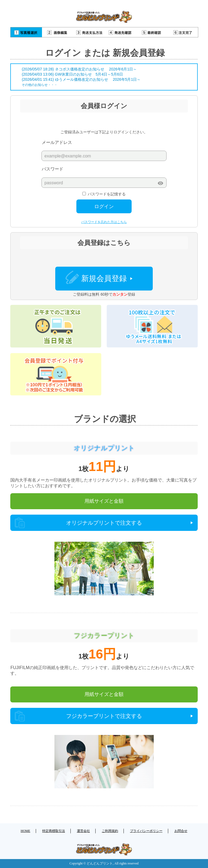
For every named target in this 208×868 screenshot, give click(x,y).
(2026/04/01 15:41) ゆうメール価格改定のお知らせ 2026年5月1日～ (81, 79)
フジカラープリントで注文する (104, 716)
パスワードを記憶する (107, 194)
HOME (25, 831)
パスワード (53, 169)
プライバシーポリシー (146, 831)
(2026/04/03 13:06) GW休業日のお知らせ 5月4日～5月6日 (72, 74)
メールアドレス (57, 142)
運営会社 (83, 831)
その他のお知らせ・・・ (40, 85)
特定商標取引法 (54, 831)
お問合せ (181, 831)
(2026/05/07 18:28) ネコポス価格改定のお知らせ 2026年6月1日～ (79, 69)
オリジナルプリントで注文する (104, 523)
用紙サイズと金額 (104, 501)
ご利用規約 (110, 831)
